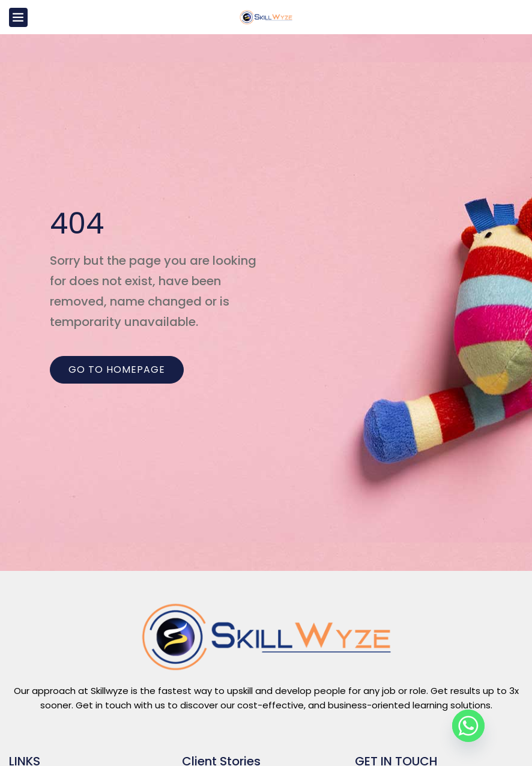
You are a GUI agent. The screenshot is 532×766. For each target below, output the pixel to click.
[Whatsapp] (468, 726)
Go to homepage (117, 369)
